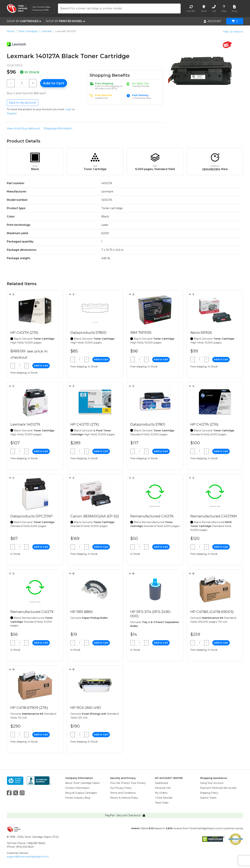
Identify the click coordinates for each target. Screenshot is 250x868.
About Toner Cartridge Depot (82, 783)
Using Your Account (212, 783)
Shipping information (58, 128)
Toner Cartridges (28, 31)
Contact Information (77, 788)
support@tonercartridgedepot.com (28, 857)
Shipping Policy (209, 793)
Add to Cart (54, 83)
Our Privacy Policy (121, 788)
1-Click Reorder (164, 798)
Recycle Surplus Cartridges (81, 793)
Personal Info (163, 788)
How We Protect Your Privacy (128, 783)
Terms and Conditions (123, 793)
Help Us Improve (233, 32)
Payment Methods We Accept (218, 788)
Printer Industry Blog (78, 798)
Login (68, 109)
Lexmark (46, 31)
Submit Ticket (208, 798)
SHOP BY (24, 21)
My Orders (161, 793)
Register (12, 113)
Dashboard (161, 783)
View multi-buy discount (24, 128)
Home (11, 31)
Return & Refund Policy (124, 798)
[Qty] (22, 83)
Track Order (162, 803)
